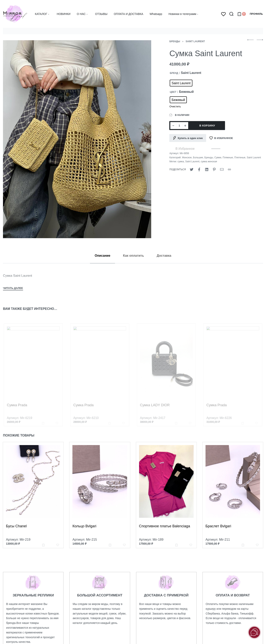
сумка (181, 161)
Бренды (175, 41)
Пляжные (228, 158)
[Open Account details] (256, 14)
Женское (187, 158)
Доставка (164, 256)
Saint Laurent (195, 41)
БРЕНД (174, 73)
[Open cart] (242, 14)
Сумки (218, 158)
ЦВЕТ (173, 92)
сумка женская (209, 161)
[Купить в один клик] (188, 138)
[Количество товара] (179, 126)
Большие (198, 158)
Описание (102, 256)
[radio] (181, 83)
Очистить (175, 106)
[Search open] (231, 14)
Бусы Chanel (17, 531)
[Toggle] (13, 289)
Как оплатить (133, 256)
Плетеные (240, 158)
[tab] (102, 256)
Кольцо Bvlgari (85, 534)
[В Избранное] (221, 138)
